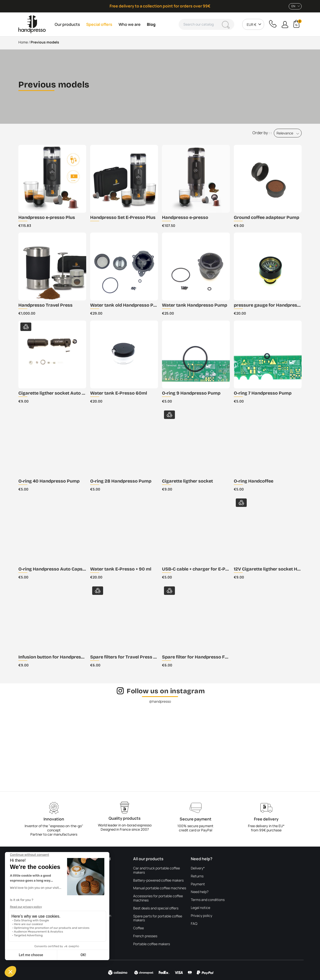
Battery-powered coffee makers (158, 880)
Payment (198, 884)
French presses (145, 936)
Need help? (200, 892)
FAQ (194, 924)
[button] (285, 24)
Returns (197, 876)
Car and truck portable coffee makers (157, 870)
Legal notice (200, 908)
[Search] (206, 24)
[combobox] (295, 6)
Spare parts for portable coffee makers (158, 918)
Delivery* (198, 868)
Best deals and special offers (156, 908)
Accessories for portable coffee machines (158, 898)
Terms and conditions (208, 900)
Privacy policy (201, 916)
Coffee (139, 928)
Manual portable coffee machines (160, 888)
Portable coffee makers (152, 944)
